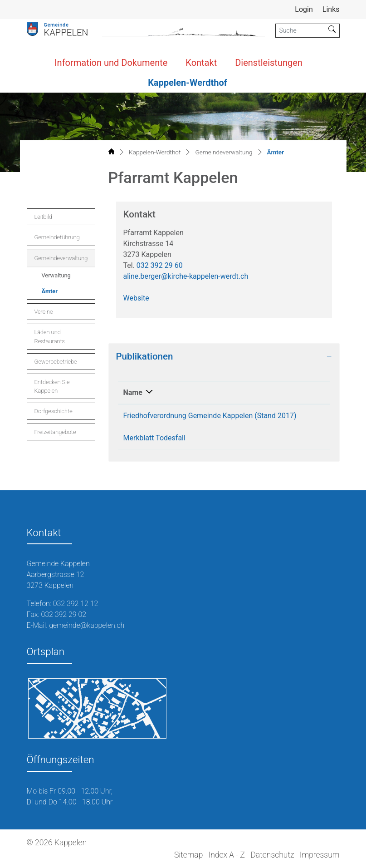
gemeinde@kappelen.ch (87, 625)
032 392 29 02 (63, 614)
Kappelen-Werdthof (188, 83)
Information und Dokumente (111, 63)
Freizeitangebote (55, 432)
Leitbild (44, 217)
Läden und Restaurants (50, 336)
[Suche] (300, 31)
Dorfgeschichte (54, 411)
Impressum (320, 855)
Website (136, 298)
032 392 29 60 (160, 265)
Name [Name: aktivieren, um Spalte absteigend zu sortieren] (133, 392)
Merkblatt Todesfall (154, 438)
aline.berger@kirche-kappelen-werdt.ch (186, 276)
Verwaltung (56, 275)
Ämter (62, 293)
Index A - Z (227, 855)
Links (331, 9)
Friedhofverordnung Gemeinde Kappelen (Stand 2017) (210, 416)
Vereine (44, 312)
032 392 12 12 (76, 604)
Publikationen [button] (145, 356)
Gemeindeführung (57, 237)
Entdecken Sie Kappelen (52, 386)
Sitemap (188, 855)
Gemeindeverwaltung (61, 258)
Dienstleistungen (269, 63)
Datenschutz (272, 855)
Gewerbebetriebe (56, 362)
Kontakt (201, 63)
